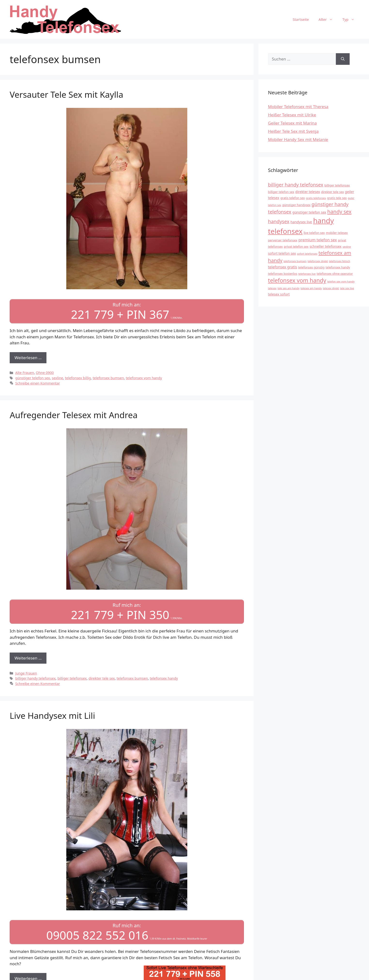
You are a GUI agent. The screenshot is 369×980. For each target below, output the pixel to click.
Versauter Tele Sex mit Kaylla (66, 94)
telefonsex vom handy (144, 377)
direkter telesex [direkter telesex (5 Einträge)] (308, 192)
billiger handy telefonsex (35, 677)
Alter (328, 19)
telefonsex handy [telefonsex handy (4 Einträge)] (338, 267)
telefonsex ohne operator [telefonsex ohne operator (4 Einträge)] (335, 274)
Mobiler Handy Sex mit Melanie (298, 139)
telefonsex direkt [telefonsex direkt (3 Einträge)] (318, 261)
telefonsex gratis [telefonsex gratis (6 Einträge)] (283, 267)
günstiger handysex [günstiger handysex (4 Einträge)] (297, 205)
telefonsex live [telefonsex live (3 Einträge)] (307, 274)
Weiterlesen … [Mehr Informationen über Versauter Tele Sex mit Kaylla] (28, 357)
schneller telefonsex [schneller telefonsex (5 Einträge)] (325, 246)
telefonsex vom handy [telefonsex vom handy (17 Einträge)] (297, 280)
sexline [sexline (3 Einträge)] (347, 247)
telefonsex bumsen (108, 377)
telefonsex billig (78, 377)
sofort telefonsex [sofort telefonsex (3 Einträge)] (307, 254)
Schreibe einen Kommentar (38, 383)
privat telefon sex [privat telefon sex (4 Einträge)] (296, 247)
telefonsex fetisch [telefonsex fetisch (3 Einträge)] (339, 261)
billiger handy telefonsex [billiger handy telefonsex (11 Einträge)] (296, 185)
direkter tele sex (102, 677)
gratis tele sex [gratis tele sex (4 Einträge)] (337, 198)
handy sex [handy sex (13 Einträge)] (339, 212)
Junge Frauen (26, 672)
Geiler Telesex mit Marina (293, 123)
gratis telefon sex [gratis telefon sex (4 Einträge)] (292, 198)
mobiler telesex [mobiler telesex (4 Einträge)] (337, 233)
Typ (351, 19)
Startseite (301, 19)
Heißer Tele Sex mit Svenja (293, 131)
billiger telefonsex (72, 677)
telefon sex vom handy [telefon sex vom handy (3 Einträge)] (341, 282)
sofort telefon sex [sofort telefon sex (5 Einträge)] (282, 253)
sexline (57, 377)
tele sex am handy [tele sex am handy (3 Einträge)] (289, 288)
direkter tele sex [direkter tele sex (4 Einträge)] (332, 192)
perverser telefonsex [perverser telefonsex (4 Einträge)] (283, 240)
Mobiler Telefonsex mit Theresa (298, 107)
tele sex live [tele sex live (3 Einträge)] (347, 288)
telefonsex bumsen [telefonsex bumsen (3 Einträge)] (295, 261)
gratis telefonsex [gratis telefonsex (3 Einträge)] (316, 198)
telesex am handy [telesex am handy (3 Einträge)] (311, 288)
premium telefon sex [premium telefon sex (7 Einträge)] (318, 240)
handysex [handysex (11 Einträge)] (279, 221)
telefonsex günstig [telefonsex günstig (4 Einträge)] (311, 267)
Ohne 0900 (45, 372)
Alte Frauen (25, 372)
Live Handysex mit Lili (52, 714)
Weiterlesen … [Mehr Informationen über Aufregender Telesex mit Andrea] (28, 657)
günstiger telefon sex (33, 377)
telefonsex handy (164, 677)
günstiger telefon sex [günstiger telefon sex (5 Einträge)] (309, 212)
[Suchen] (343, 59)
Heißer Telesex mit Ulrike (292, 115)
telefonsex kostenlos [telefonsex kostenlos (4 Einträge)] (283, 274)
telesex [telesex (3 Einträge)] (272, 288)
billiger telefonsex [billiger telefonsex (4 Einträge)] (337, 185)
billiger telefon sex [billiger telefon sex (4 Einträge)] (281, 192)
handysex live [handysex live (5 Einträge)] (301, 222)
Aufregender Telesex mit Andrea (74, 414)
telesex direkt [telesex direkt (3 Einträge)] (331, 288)
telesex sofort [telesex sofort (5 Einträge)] (279, 294)
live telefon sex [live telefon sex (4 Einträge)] (314, 233)
